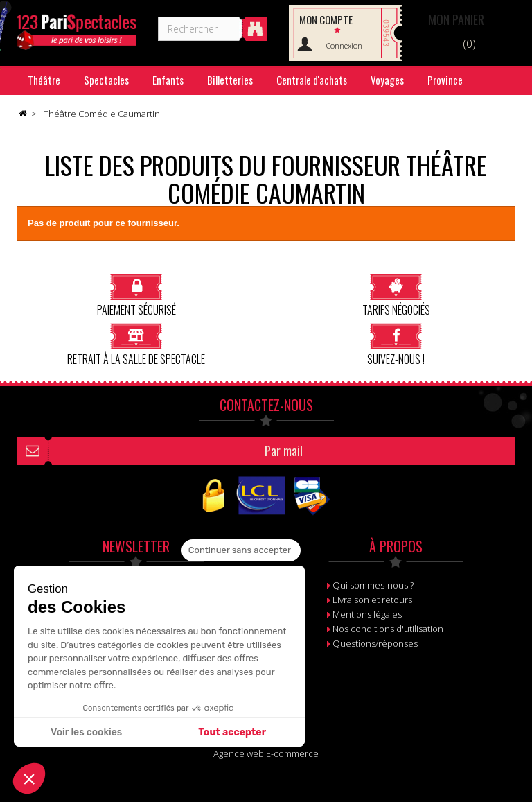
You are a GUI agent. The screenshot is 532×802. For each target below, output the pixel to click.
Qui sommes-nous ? (373, 585)
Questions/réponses (375, 643)
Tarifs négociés (396, 295)
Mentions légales (367, 614)
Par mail (284, 451)
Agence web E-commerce (266, 753)
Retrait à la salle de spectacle (136, 344)
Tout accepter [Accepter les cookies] (232, 732)
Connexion (344, 45)
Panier (456, 19)
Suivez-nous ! (396, 344)
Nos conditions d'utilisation (388, 629)
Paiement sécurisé (136, 295)
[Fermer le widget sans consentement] (241, 550)
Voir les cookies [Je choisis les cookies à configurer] (86, 732)
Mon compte (326, 19)
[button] (29, 778)
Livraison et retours (372, 600)
